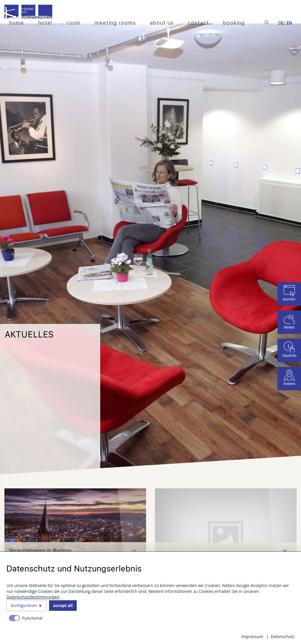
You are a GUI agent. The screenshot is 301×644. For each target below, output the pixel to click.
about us (162, 23)
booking (234, 23)
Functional (32, 618)
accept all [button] (63, 605)
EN (289, 23)
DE (281, 23)
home (17, 23)
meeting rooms (115, 23)
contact (198, 23)
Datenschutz (283, 637)
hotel (45, 23)
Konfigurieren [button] (24, 605)
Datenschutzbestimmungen (33, 597)
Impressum (252, 637)
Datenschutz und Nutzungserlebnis (74, 569)
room (73, 23)
